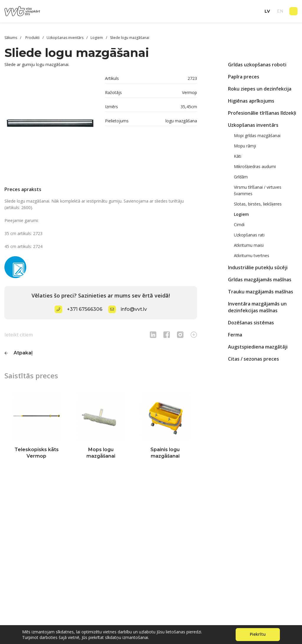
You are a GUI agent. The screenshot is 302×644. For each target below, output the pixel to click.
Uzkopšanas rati (249, 235)
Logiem (241, 214)
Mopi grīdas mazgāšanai (257, 135)
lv (267, 11)
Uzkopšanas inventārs (253, 125)
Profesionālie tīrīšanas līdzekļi (262, 113)
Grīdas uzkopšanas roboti (257, 65)
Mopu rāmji (245, 146)
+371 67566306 (85, 309)
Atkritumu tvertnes (252, 256)
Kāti (238, 156)
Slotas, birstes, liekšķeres (258, 204)
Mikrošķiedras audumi (255, 166)
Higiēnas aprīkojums (251, 101)
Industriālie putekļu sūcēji (258, 267)
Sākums (11, 38)
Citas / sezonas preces (253, 359)
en (280, 11)
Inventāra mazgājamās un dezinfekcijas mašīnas (257, 307)
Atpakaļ (23, 353)
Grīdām (241, 177)
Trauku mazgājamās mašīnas (261, 292)
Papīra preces (244, 77)
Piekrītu (258, 634)
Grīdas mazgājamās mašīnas (260, 280)
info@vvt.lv (134, 309)
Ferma (235, 335)
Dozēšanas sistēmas (251, 323)
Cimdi (239, 225)
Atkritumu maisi (249, 245)
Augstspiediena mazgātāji (258, 347)
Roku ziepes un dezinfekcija (260, 89)
